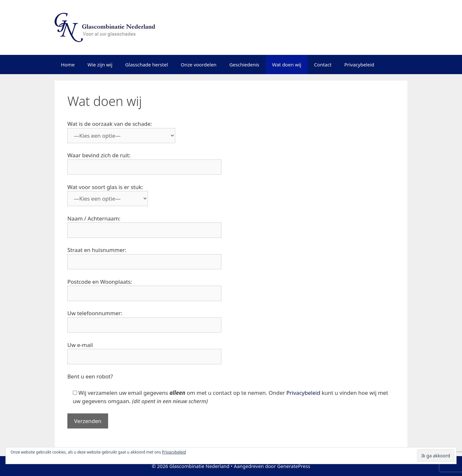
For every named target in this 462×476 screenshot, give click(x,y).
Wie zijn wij (100, 65)
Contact (323, 65)
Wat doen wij (287, 65)
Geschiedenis (244, 65)
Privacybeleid (359, 65)
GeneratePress (294, 466)
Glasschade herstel (146, 65)
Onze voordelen (198, 65)
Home (68, 65)
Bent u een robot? (90, 376)
